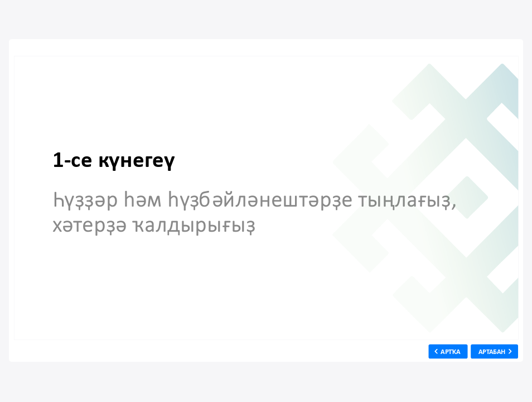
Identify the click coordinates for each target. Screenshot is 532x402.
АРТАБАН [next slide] (492, 351)
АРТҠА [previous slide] (451, 351)
